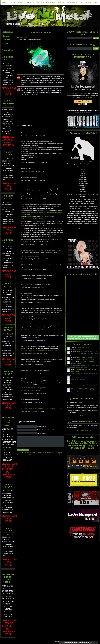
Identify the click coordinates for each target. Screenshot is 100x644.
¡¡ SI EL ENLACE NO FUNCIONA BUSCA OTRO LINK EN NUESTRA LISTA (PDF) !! (40, 453)
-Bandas (5, 2)
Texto (25, 37)
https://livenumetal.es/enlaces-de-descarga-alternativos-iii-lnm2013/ (39, 350)
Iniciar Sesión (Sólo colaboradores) (68, 2)
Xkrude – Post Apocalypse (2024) (88, 351)
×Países (20, 2)
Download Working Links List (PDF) (9, 141)
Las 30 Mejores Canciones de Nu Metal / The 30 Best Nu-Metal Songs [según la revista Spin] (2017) (83, 444)
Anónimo (32, 411)
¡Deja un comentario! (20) (24, 455)
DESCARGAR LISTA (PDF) (9, 91)
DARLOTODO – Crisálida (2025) (87, 357)
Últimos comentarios (83, 344)
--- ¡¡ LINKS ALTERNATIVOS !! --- (46, 2)
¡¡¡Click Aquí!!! (83, 415)
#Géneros (12, 2)
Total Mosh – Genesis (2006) (85, 377)
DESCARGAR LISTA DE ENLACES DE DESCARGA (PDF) (9, 471)
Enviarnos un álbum (86, 2)
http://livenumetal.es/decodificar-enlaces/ (32, 219)
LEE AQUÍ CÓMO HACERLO (83, 430)
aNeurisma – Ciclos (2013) (84, 347)
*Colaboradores (30, 2)
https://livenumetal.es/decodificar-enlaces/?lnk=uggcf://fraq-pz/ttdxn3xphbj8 (42, 408)
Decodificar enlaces (40, 33)
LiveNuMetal (33, 353)
